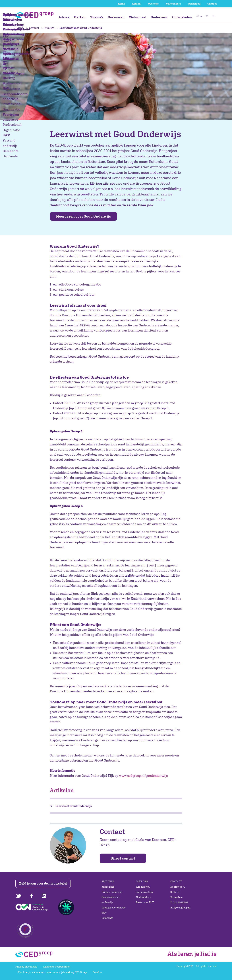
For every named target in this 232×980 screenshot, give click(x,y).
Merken (80, 17)
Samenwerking (145, 892)
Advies (64, 17)
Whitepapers (173, 4)
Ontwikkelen (182, 17)
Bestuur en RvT (145, 902)
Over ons (153, 4)
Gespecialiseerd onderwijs (110, 900)
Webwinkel (138, 17)
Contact (212, 4)
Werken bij (194, 4)
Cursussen (116, 17)
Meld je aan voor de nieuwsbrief (44, 883)
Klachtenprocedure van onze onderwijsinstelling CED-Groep (52, 972)
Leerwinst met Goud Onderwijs (79, 28)
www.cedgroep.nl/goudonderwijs (143, 776)
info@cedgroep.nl (180, 908)
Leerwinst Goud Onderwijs (73, 806)
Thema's (97, 17)
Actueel (137, 4)
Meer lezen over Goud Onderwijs (86, 216)
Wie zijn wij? (143, 887)
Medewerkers (143, 897)
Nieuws (48, 28)
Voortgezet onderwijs (114, 908)
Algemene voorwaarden (57, 967)
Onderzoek (159, 17)
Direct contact (123, 858)
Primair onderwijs (112, 892)
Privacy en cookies (26, 967)
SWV (104, 913)
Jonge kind (108, 887)
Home (121, 4)
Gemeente (107, 918)
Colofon (97, 972)
